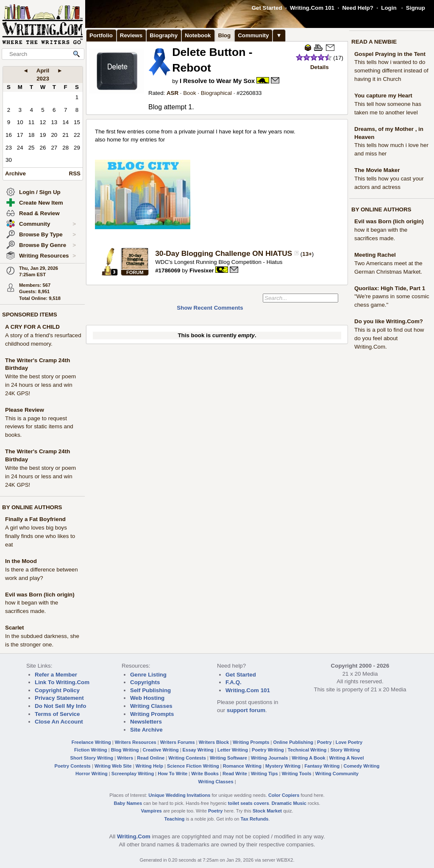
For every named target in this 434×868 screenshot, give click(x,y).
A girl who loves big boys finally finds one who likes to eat (40, 536)
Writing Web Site (113, 766)
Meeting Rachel (375, 255)
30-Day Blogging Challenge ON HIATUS (224, 253)
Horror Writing (92, 774)
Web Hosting (147, 698)
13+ (307, 254)
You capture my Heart (383, 96)
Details (320, 67)
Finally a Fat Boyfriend (35, 519)
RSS (75, 173)
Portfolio (101, 35)
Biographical (216, 93)
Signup (416, 8)
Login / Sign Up (40, 192)
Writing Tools (297, 774)
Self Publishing (150, 690)
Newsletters (146, 722)
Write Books (205, 774)
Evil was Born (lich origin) (40, 595)
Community (47, 224)
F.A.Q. (234, 682)
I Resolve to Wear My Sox (217, 81)
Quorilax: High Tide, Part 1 (390, 288)
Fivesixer (202, 270)
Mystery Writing (283, 766)
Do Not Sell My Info (60, 706)
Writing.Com (134, 836)
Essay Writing (198, 750)
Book (189, 93)
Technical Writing (307, 750)
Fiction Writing (91, 750)
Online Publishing (293, 742)
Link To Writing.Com (62, 682)
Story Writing (345, 750)
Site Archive (146, 730)
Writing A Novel (347, 758)
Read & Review (39, 213)
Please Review (25, 410)
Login (389, 8)
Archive (15, 173)
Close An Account (59, 722)
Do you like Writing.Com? (389, 321)
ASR (172, 93)
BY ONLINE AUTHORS (32, 507)
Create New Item (41, 203)
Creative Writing (161, 750)
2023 (43, 79)
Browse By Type (47, 235)
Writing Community (337, 774)
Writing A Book (309, 758)
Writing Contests (187, 758)
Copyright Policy (57, 690)
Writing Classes (151, 706)
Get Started (267, 8)
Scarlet (14, 628)
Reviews (131, 35)
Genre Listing (148, 675)
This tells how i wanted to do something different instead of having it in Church (391, 71)
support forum (246, 710)
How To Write (172, 774)
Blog (225, 35)
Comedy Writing (361, 766)
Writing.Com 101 (312, 8)
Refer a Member (56, 675)
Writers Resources (136, 742)
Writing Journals (269, 758)
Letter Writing (233, 750)
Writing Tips (264, 774)
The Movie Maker (377, 170)
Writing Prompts (152, 714)
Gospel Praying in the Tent (390, 54)
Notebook (198, 35)
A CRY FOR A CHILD (32, 327)
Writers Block (214, 742)
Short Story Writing (92, 758)
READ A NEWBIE (374, 42)
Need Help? (357, 8)
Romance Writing (242, 766)
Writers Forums (178, 742)
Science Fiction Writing (193, 766)
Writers (125, 758)
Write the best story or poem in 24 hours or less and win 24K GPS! (40, 385)
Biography (164, 35)
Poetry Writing (268, 750)
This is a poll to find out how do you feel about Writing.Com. (389, 338)
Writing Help (149, 766)
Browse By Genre (47, 245)
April (43, 71)
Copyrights (145, 682)
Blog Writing (125, 750)
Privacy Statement (59, 698)
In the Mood (21, 561)
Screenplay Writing (133, 774)
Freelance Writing (91, 742)
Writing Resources (47, 256)
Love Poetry (349, 742)
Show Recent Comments (210, 308)
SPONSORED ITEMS (30, 315)
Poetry (324, 742)
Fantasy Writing (322, 766)
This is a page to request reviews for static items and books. (39, 427)
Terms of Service (57, 714)
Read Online (151, 758)
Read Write (235, 774)
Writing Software (228, 758)
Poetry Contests (73, 766)
